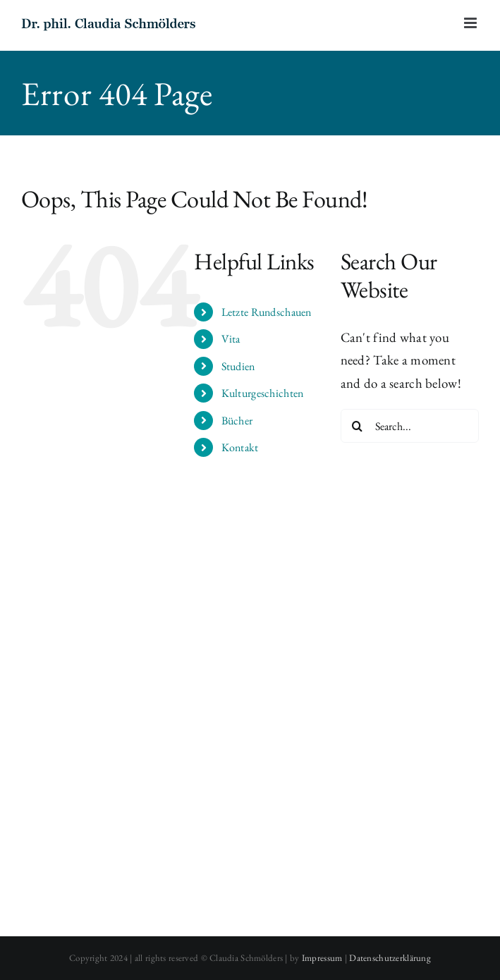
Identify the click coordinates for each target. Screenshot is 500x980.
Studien (238, 366)
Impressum (322, 958)
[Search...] (410, 426)
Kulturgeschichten (263, 393)
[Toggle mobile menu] (471, 23)
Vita (231, 339)
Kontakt (240, 447)
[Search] (358, 426)
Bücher (237, 421)
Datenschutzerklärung (390, 958)
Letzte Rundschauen (267, 312)
